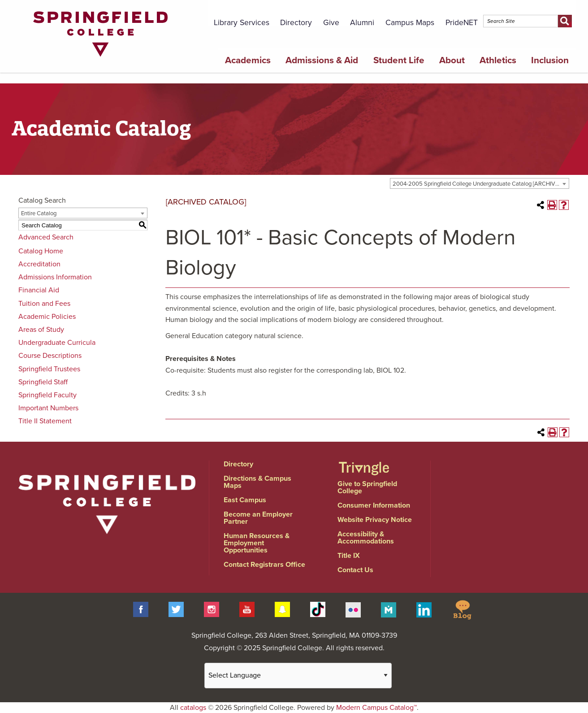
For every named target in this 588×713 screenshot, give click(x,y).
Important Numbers (48, 408)
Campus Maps (410, 23)
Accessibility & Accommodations (366, 538)
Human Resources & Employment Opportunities (257, 543)
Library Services (242, 23)
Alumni (362, 23)
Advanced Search (46, 237)
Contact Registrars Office (264, 565)
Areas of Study (41, 330)
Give (331, 23)
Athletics (498, 60)
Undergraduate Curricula (57, 343)
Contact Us (355, 570)
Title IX (349, 556)
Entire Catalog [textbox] (39, 213)
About (452, 60)
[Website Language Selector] (298, 676)
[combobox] (480, 183)
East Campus (245, 500)
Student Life (399, 60)
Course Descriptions (50, 356)
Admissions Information (55, 277)
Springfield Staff (43, 382)
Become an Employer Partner (258, 518)
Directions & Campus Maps (257, 482)
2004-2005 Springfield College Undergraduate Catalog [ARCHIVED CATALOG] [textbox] (481, 184)
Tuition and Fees (44, 304)
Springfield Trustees (49, 369)
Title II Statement (45, 421)
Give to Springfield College (367, 487)
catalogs (193, 708)
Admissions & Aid (322, 60)
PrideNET (462, 23)
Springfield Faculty (48, 395)
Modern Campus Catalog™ (376, 708)
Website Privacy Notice (375, 520)
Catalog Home (41, 251)
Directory (296, 23)
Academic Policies (47, 317)
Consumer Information (374, 505)
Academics (248, 60)
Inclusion (550, 60)
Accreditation (39, 264)
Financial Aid (39, 290)
